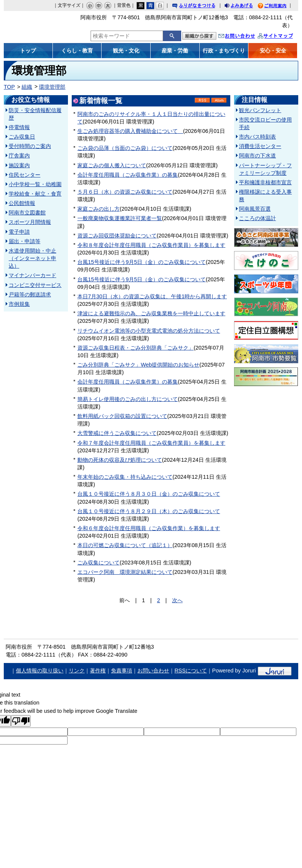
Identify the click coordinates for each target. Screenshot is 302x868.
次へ (177, 600)
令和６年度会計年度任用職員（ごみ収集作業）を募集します (149, 528)
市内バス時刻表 (257, 137)
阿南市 (41, 24)
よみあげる (245, 7)
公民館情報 (22, 203)
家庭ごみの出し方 (99, 209)
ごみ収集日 (22, 137)
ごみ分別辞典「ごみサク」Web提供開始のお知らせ (138, 365)
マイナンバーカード (32, 275)
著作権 (98, 671)
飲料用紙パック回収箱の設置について (122, 416)
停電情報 (19, 127)
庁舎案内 (19, 156)
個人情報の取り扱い (40, 671)
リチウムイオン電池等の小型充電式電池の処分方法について (149, 331)
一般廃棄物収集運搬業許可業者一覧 (120, 218)
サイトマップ (283, 37)
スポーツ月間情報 (30, 222)
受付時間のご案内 (30, 146)
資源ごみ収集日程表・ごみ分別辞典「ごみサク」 (136, 348)
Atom (219, 100)
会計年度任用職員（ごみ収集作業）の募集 (128, 175)
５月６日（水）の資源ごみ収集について (125, 192)
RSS (202, 100)
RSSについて (191, 671)
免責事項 (122, 671)
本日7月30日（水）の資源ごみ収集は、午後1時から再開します (152, 296)
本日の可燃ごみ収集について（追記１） (125, 545)
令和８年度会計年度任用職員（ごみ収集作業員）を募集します (151, 245)
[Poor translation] (21, 721)
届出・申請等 (25, 241)
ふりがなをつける (201, 7)
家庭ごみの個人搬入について (112, 165)
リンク (77, 671)
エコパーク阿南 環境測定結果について (125, 572)
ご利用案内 (278, 7)
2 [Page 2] (159, 600)
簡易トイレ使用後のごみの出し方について (128, 399)
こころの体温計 (257, 218)
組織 (27, 87)
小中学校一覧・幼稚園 (35, 184)
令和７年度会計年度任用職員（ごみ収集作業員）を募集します (151, 443)
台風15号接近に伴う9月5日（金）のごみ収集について (142, 262)
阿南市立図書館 (27, 213)
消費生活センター (260, 146)
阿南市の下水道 (257, 156)
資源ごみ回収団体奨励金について (117, 236)
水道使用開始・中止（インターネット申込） (32, 258)
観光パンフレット (260, 110)
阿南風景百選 (255, 209)
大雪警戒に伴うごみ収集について (117, 433)
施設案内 (19, 165)
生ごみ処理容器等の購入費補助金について (130, 131)
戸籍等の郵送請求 (30, 294)
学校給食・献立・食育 (35, 194)
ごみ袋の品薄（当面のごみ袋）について (125, 148)
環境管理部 (52, 87)
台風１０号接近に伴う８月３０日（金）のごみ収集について (149, 494)
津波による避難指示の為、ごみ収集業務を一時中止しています (151, 313)
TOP (9, 87)
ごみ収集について (99, 563)
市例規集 (19, 304)
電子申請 (19, 232)
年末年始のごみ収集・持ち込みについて (125, 477)
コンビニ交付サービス (35, 285)
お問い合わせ (244, 37)
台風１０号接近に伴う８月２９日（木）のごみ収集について (149, 511)
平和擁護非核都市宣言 (265, 182)
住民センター (25, 175)
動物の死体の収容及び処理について (120, 460)
